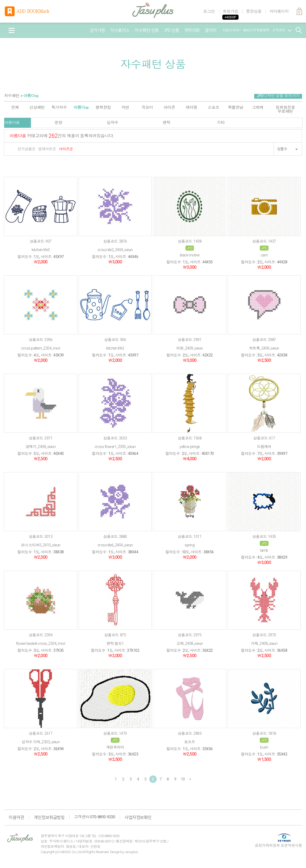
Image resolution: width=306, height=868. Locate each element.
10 (183, 779)
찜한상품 (254, 11)
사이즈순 (66, 149)
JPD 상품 (171, 30)
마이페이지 (279, 11)
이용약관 (16, 817)
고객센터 (282, 30)
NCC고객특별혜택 (256, 30)
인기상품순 (27, 149)
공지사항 (97, 30)
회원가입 (231, 11)
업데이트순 (47, 149)
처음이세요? (231, 30)
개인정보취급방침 (49, 817)
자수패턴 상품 (147, 30)
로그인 (209, 11)
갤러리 (211, 30)
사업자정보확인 (138, 817)
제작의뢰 (192, 30)
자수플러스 (120, 30)
